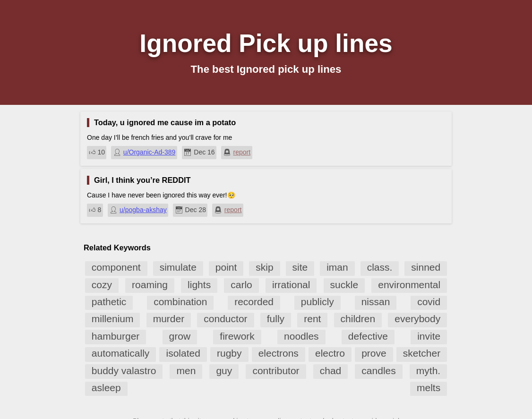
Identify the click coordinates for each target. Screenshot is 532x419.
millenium (113, 319)
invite (429, 336)
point (226, 267)
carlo (241, 285)
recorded (254, 302)
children (358, 319)
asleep (106, 388)
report (242, 152)
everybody (417, 319)
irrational (291, 285)
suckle (344, 285)
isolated (183, 353)
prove (374, 353)
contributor (276, 371)
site (300, 267)
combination (180, 302)
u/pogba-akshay (143, 210)
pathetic (109, 302)
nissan (376, 302)
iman (337, 267)
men (186, 371)
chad (331, 371)
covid (429, 302)
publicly (317, 302)
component (116, 267)
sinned (426, 267)
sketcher (422, 353)
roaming (150, 285)
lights (199, 285)
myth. (428, 371)
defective (368, 336)
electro (330, 353)
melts (429, 388)
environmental (409, 285)
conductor (225, 319)
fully (276, 319)
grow (180, 336)
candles (378, 371)
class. (380, 267)
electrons (279, 353)
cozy (102, 285)
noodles (301, 336)
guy (224, 371)
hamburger (116, 336)
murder (169, 319)
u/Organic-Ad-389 (150, 152)
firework (237, 336)
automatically (121, 353)
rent (312, 319)
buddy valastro (124, 371)
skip (264, 267)
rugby (229, 353)
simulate (178, 267)
